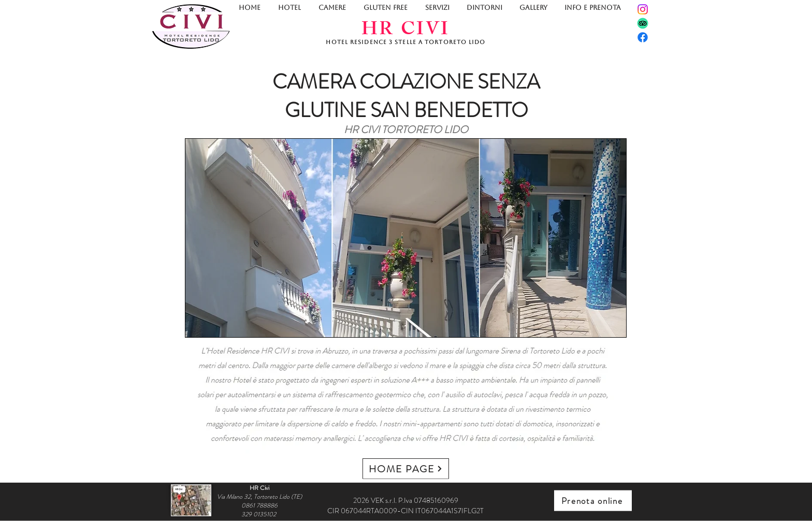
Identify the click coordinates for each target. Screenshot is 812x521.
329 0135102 (259, 514)
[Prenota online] (593, 501)
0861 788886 (259, 505)
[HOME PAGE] (406, 469)
